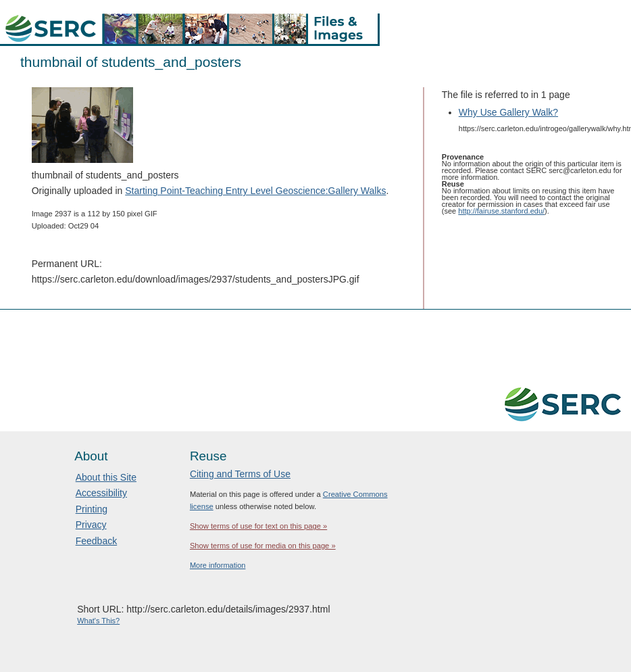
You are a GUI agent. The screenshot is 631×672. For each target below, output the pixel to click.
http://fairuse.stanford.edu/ (501, 211)
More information (218, 565)
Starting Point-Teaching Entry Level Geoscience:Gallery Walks (255, 191)
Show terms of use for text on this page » (258, 526)
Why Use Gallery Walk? (508, 112)
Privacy (91, 525)
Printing (92, 509)
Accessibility (101, 493)
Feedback (96, 541)
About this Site (106, 477)
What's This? (98, 621)
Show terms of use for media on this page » (263, 546)
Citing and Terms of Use (240, 474)
